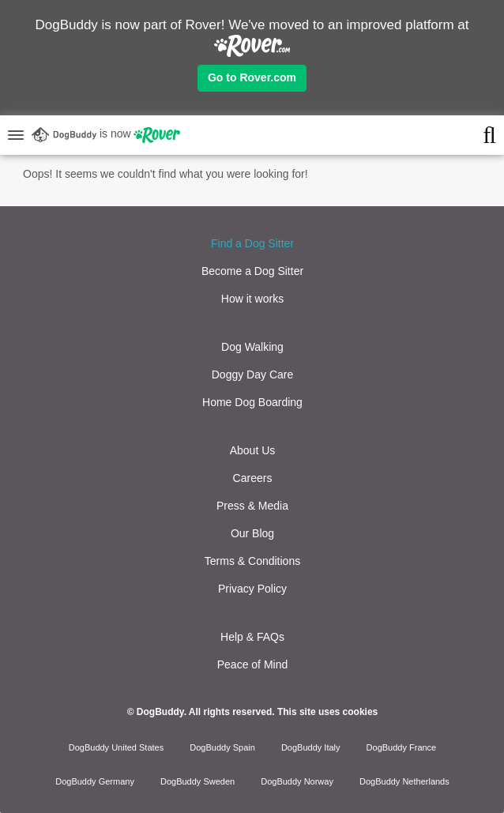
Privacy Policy (252, 589)
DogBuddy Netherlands (404, 781)
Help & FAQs (252, 637)
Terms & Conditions (252, 561)
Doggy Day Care (253, 375)
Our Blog (252, 533)
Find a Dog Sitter (252, 243)
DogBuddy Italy (311, 747)
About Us (253, 450)
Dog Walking (252, 347)
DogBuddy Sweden (197, 781)
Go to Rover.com (252, 77)
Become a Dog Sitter (252, 271)
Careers (253, 478)
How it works (252, 299)
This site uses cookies (327, 712)
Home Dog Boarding (252, 402)
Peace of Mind (253, 664)
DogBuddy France (402, 747)
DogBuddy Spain (222, 747)
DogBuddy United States (116, 747)
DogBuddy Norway (297, 781)
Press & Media (252, 506)
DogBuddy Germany (95, 781)
